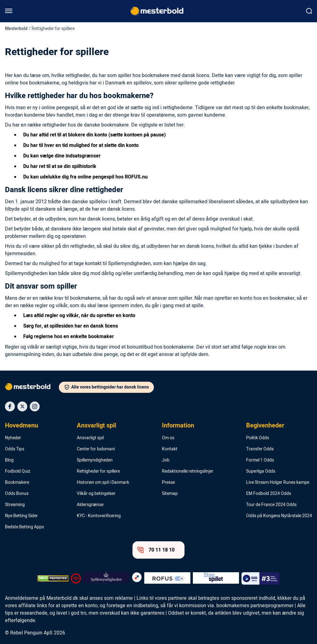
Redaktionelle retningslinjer (188, 471)
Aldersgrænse (90, 505)
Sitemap (170, 494)
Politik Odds (258, 438)
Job (166, 460)
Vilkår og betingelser (96, 494)
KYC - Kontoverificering (99, 516)
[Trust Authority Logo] (106, 578)
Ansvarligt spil (96, 426)
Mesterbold (16, 29)
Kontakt (170, 449)
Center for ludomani (96, 449)
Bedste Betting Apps (24, 527)
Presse (168, 483)
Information (178, 426)
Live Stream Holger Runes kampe (278, 483)
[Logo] (32, 388)
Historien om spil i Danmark (103, 483)
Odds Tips (15, 449)
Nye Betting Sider (21, 516)
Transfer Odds (260, 449)
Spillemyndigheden (95, 460)
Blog (9, 460)
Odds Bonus (17, 494)
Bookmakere (17, 483)
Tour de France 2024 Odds (271, 505)
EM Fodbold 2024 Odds (269, 494)
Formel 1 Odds (260, 460)
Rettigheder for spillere (98, 471)
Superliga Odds (261, 471)
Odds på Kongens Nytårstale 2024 (279, 516)
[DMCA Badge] (53, 578)
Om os (168, 438)
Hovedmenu (22, 426)
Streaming (15, 505)
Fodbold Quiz (18, 471)
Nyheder (13, 438)
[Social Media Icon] (10, 406)
